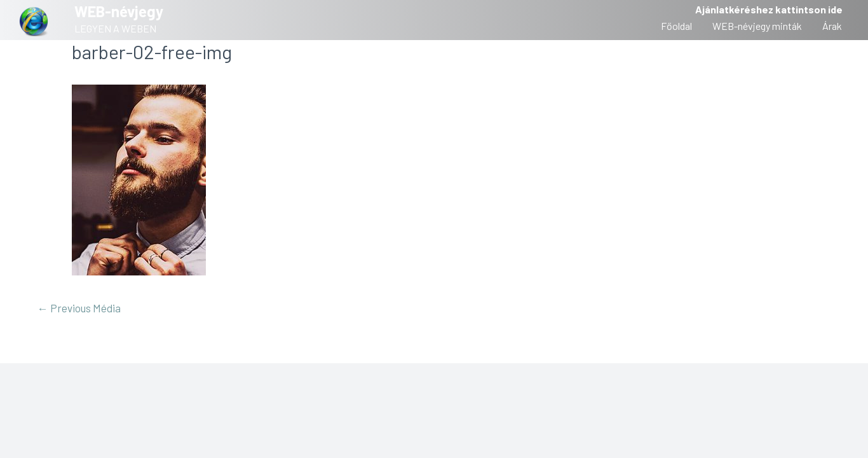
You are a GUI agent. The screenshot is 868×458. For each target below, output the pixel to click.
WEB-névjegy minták (757, 26)
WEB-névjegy (119, 11)
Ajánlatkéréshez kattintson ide (769, 9)
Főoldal (676, 26)
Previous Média (79, 308)
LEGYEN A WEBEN (115, 28)
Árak (832, 26)
